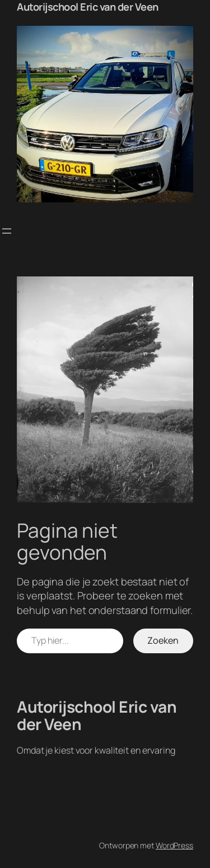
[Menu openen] (7, 231)
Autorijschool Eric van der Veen (88, 7)
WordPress (174, 845)
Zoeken (163, 640)
